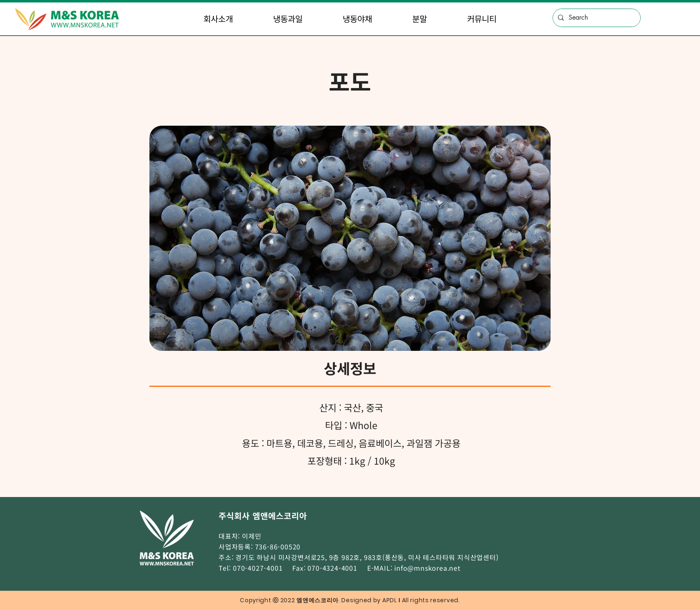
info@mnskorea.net (427, 568)
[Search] (596, 18)
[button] (219, 19)
